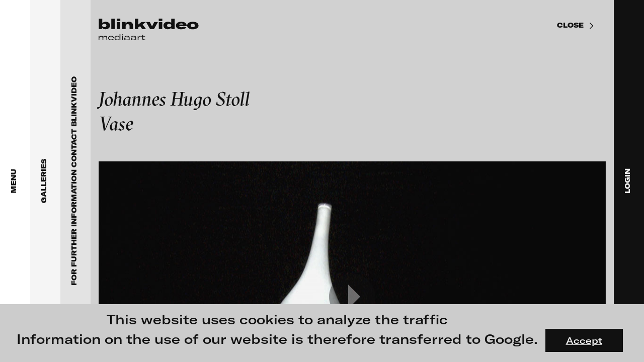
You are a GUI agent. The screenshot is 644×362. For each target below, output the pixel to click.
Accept (584, 340)
